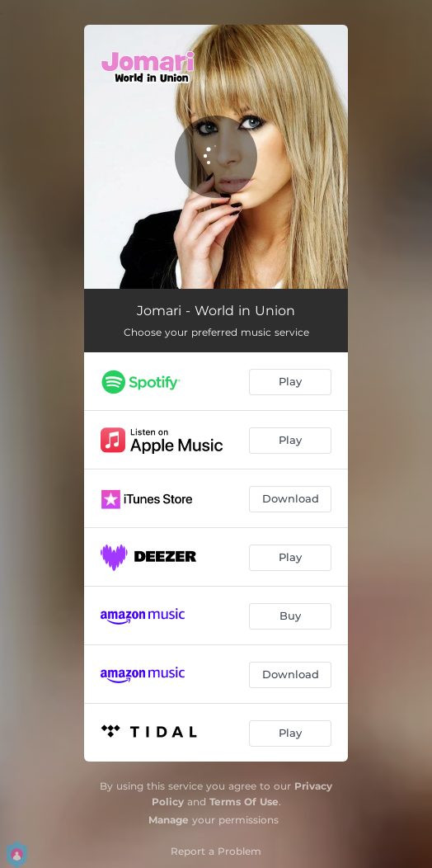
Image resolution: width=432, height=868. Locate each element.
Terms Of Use (244, 802)
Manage (169, 820)
